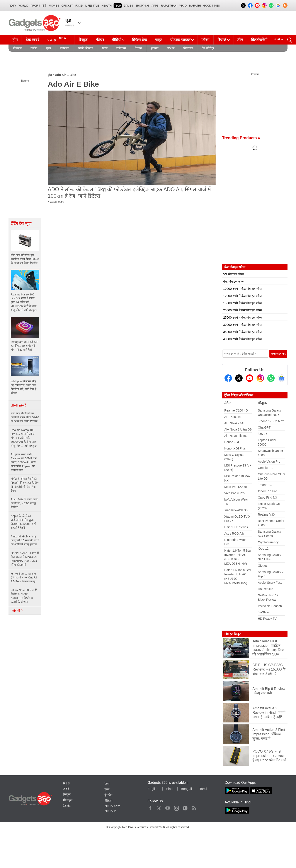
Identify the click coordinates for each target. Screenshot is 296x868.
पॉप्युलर (263, 403)
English (153, 789)
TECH (118, 6)
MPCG (183, 6)
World (23, 6)
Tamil (203, 789)
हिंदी (44, 6)
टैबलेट (34, 48)
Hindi (170, 789)
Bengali (186, 789)
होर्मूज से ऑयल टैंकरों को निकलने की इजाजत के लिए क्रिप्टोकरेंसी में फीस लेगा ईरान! (25, 485)
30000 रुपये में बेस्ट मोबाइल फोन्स (243, 325)
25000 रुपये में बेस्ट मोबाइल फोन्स (243, 317)
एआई (57, 39)
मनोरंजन (65, 48)
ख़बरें (66, 789)
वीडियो (117, 40)
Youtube (168, 807)
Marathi (195, 6)
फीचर (100, 40)
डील (240, 40)
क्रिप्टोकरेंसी (259, 40)
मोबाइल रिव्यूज (233, 634)
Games (128, 6)
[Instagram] (260, 378)
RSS (66, 783)
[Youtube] (250, 378)
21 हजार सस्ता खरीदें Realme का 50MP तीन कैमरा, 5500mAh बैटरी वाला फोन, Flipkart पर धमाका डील (24, 462)
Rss (194, 807)
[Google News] (282, 378)
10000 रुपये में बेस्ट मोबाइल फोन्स (243, 289)
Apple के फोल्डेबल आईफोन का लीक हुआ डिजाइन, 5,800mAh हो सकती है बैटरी (23, 522)
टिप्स (105, 48)
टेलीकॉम (121, 48)
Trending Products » (241, 138)
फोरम (205, 40)
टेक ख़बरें (32, 40)
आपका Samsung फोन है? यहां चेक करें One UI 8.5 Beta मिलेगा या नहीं (24, 577)
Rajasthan (169, 6)
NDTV (13, 6)
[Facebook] (228, 378)
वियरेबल (188, 48)
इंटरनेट (155, 48)
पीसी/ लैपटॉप (86, 48)
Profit (35, 6)
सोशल (171, 48)
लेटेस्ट (228, 403)
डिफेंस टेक (139, 40)
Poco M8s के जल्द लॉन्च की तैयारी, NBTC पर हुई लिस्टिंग (24, 503)
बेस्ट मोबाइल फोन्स (234, 281)
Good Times (211, 6)
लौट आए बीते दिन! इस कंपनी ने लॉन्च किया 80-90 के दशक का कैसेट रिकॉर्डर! (25, 417)
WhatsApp (185, 807)
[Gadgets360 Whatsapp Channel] (271, 378)
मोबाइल (17, 48)
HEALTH (107, 6)
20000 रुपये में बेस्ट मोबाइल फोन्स (243, 310)
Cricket (67, 6)
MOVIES (54, 6)
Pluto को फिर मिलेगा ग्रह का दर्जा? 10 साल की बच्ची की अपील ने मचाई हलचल (25, 540)
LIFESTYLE (92, 6)
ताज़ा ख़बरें (18, 405)
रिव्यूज (83, 40)
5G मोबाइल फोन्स (233, 274)
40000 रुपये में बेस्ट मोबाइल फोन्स (243, 339)
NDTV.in (110, 811)
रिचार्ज (222, 40)
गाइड (159, 40)
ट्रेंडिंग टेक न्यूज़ (21, 223)
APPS (155, 6)
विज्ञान (138, 48)
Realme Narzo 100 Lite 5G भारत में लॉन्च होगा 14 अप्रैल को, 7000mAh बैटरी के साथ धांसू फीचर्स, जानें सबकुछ (24, 438)
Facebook (150, 807)
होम (15, 40)
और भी (18, 611)
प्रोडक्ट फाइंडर (180, 40)
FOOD (79, 6)
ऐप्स (48, 48)
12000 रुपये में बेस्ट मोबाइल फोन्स (243, 296)
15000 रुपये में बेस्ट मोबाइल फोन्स (243, 303)
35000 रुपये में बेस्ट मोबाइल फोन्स (243, 332)
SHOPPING (142, 6)
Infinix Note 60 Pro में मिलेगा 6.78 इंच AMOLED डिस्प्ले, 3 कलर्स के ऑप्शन (24, 596)
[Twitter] (239, 378)
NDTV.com (112, 806)
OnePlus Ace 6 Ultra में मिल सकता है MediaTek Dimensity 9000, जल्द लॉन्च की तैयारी (25, 559)
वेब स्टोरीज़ (208, 48)
